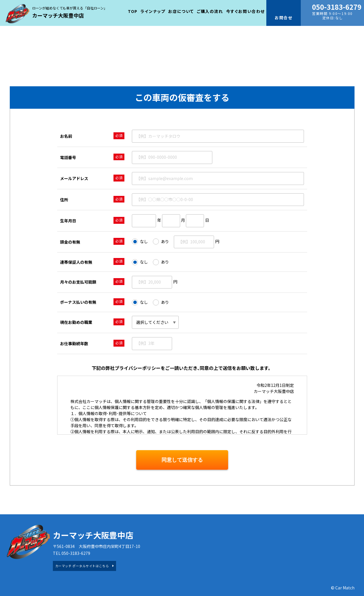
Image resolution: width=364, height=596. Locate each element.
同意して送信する (182, 460)
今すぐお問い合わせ (245, 11)
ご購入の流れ (210, 11)
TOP (133, 11)
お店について (181, 11)
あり (161, 242)
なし (140, 242)
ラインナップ (153, 11)
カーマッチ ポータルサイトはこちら (82, 566)
